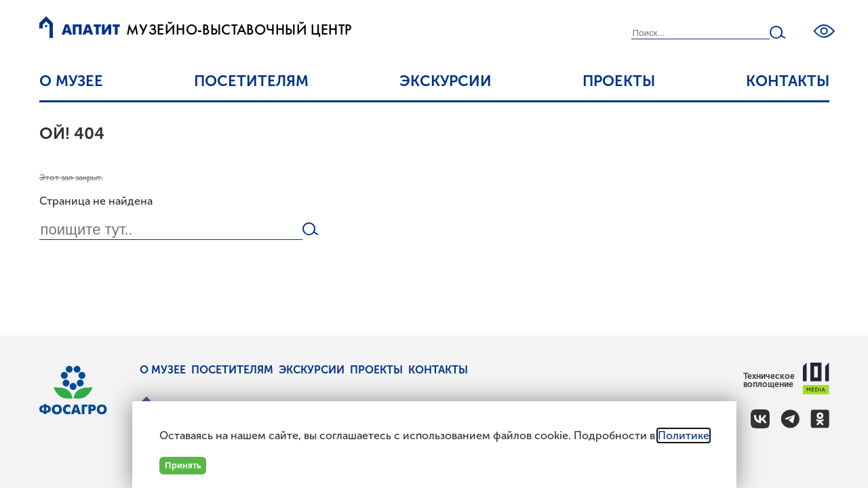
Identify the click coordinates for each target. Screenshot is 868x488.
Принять (183, 465)
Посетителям (251, 81)
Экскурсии (446, 81)
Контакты (788, 81)
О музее (71, 81)
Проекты (619, 81)
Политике (684, 435)
